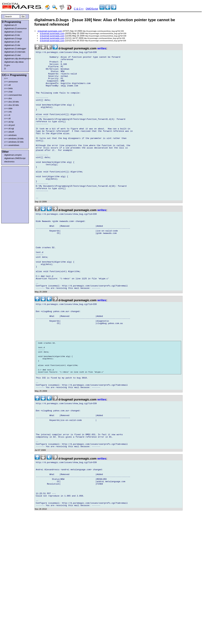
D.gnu (7, 65)
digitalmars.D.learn (13, 32)
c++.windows (10, 135)
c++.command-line (13, 95)
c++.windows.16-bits (14, 139)
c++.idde (8, 108)
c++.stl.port (10, 125)
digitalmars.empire (13, 155)
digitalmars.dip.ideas (14, 62)
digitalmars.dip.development (16, 59)
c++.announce (11, 82)
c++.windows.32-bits (14, 142)
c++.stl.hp (9, 122)
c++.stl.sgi (9, 128)
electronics (9, 162)
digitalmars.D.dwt (12, 55)
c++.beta (8, 88)
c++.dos (8, 98)
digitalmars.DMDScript (15, 158)
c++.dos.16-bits (12, 102)
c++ (6, 78)
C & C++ (79, 9)
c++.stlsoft (9, 132)
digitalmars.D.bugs (13, 38)
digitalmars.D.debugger (15, 49)
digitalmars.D (11, 25)
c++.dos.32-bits (12, 105)
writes (102, 48)
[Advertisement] (11, 174)
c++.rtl (7, 115)
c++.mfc (8, 112)
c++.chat (8, 92)
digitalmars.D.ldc (12, 35)
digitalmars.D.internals (15, 52)
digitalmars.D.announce (15, 28)
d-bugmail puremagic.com (50, 31)
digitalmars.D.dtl (12, 42)
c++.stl (7, 118)
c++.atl (7, 85)
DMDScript (92, 9)
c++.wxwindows (12, 145)
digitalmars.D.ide (12, 45)
